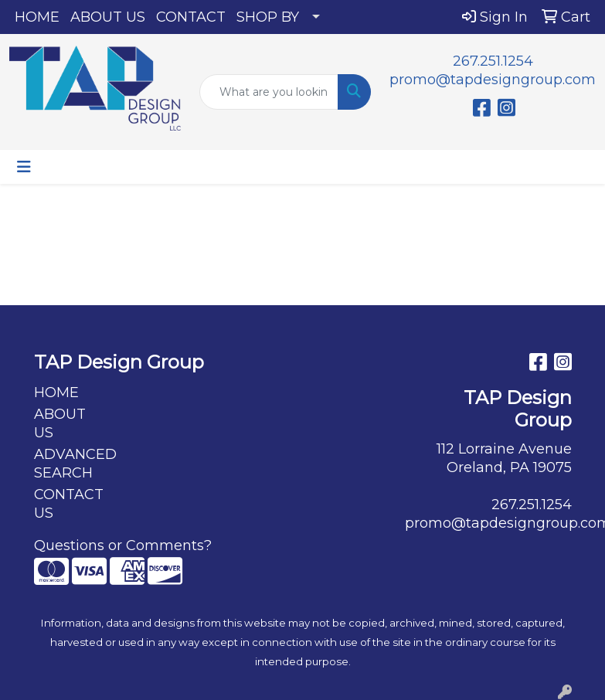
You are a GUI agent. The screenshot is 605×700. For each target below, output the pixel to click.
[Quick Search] (269, 92)
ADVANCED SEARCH (71, 464)
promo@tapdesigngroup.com (493, 80)
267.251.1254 (493, 61)
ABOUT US (108, 17)
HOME (37, 17)
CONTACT (191, 17)
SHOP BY (268, 17)
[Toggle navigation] (24, 167)
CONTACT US (69, 504)
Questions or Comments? (123, 545)
